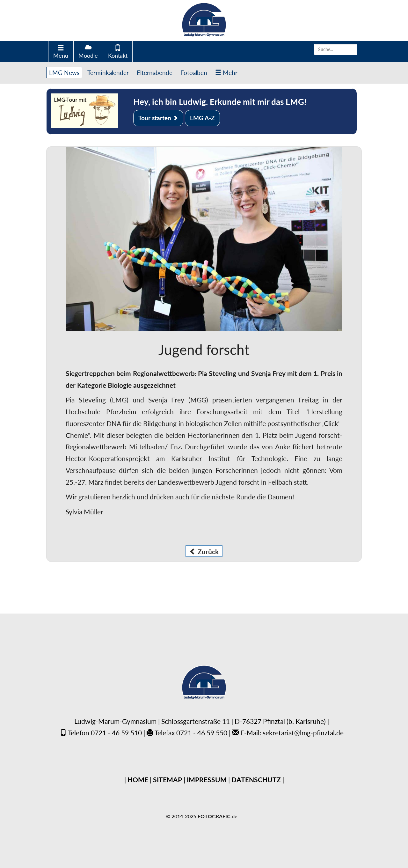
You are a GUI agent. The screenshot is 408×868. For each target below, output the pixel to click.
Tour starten (158, 118)
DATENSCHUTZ (256, 780)
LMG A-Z (202, 118)
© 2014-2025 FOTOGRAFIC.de (202, 816)
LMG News (64, 73)
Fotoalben (194, 73)
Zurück (204, 552)
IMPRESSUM (207, 780)
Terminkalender (108, 73)
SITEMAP (168, 780)
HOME (138, 780)
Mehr (226, 73)
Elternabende (155, 73)
